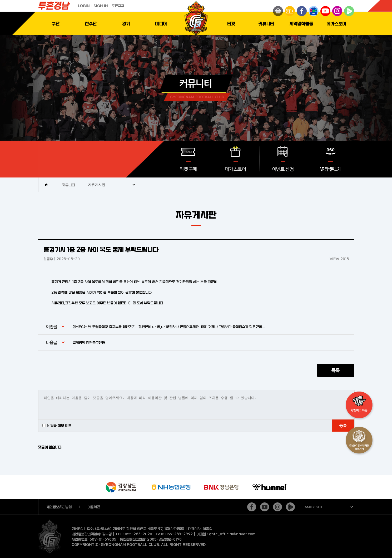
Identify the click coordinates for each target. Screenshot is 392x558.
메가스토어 (336, 24)
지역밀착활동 (301, 24)
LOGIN (84, 6)
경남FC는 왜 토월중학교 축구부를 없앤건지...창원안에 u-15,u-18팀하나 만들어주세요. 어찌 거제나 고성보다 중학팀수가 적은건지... (169, 327)
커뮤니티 (266, 24)
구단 (56, 24)
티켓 (231, 24)
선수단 (91, 24)
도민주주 (118, 6)
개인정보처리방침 (59, 507)
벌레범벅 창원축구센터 (89, 342)
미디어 (161, 24)
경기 (126, 24)
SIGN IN (101, 6)
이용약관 (94, 507)
